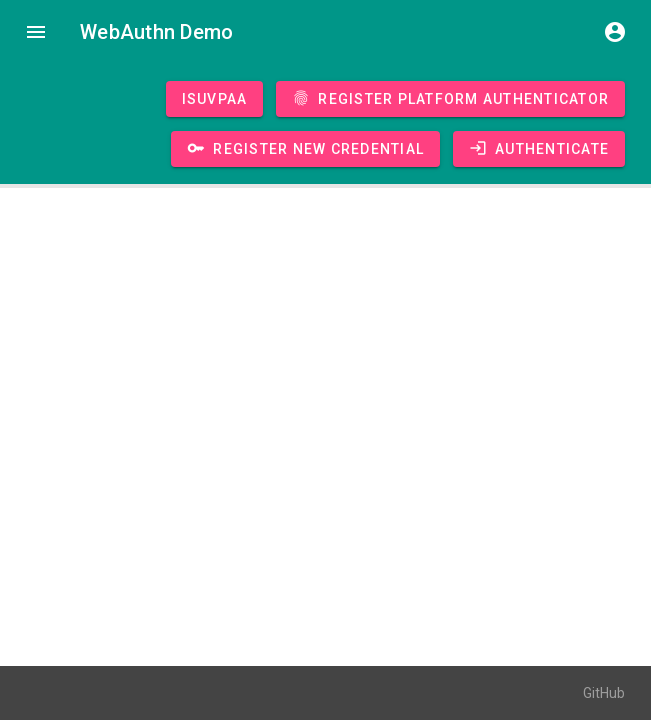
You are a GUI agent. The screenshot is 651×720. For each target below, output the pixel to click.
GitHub (604, 693)
